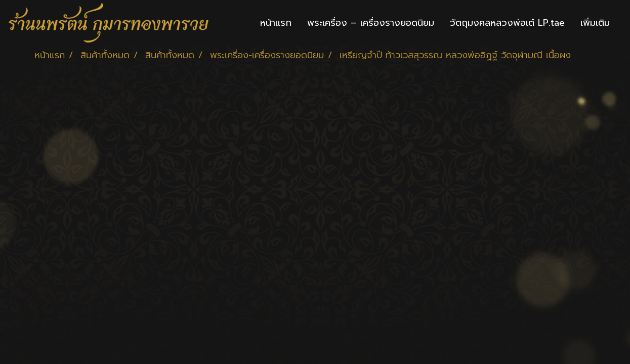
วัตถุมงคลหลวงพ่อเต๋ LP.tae (507, 23)
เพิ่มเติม (595, 23)
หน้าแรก (276, 23)
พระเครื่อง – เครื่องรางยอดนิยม (371, 23)
